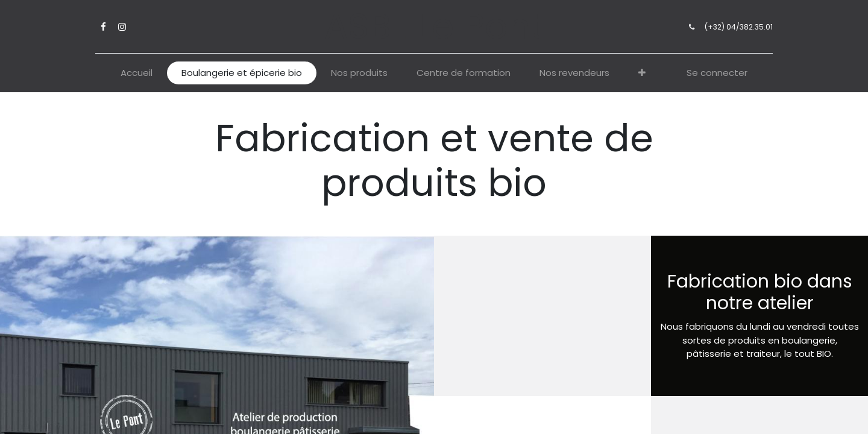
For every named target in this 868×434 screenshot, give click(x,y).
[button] (642, 73)
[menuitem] (137, 73)
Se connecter (717, 73)
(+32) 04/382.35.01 (734, 27)
